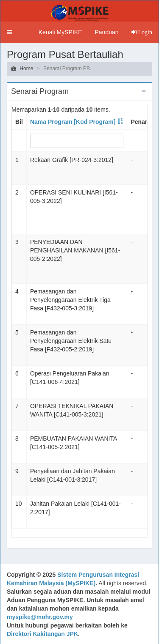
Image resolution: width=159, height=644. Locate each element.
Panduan (106, 32)
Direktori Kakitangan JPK (42, 634)
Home (22, 69)
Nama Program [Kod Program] (73, 122)
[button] (9, 32)
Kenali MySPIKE (60, 32)
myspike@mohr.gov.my (40, 617)
